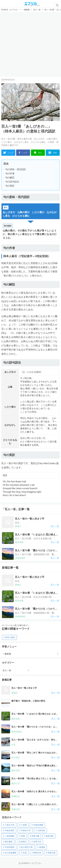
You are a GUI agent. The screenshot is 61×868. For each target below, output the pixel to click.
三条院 (24, 825)
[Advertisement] (30, 45)
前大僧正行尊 (27, 847)
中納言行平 (26, 830)
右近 (25, 853)
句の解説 (10, 178)
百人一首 (7, 670)
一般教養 (7, 654)
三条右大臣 (10, 825)
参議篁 (42, 847)
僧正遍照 (9, 842)
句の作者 (10, 173)
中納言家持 (10, 830)
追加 (53, 153)
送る (38, 153)
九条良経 (41, 830)
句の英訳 (10, 186)
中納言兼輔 (38, 825)
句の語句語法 (12, 182)
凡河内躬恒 (10, 847)
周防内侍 (37, 853)
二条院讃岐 (10, 836)
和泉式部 (52, 853)
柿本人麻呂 (10, 637)
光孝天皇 (37, 842)
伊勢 (23, 836)
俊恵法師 (50, 836)
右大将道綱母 (11, 853)
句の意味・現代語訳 (16, 169)
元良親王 (23, 842)
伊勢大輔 (35, 836)
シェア (8, 153)
